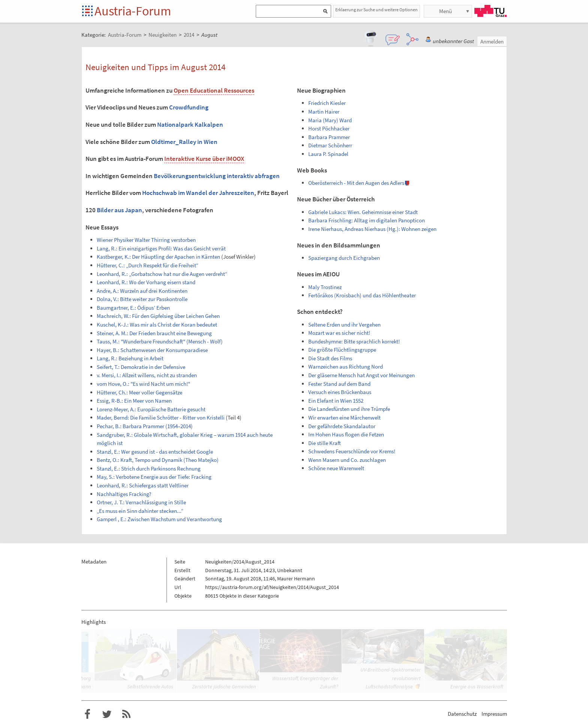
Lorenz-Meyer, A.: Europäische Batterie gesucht (151, 409)
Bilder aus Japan (119, 210)
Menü (445, 11)
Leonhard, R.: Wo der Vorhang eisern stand (146, 282)
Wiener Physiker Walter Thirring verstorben (146, 240)
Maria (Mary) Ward (330, 120)
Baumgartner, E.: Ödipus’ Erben (133, 308)
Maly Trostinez (325, 287)
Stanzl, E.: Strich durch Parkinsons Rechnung (149, 468)
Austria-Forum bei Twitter (107, 714)
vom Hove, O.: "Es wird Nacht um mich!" (143, 384)
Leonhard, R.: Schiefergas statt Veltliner (143, 485)
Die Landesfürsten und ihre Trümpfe (349, 409)
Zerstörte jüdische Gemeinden (224, 687)
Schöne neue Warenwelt (336, 468)
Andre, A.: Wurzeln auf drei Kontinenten (142, 291)
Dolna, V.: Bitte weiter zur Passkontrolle (142, 299)
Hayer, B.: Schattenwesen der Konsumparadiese (152, 350)
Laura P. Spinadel (328, 154)
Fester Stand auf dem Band (339, 384)
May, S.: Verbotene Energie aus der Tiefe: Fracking (154, 477)
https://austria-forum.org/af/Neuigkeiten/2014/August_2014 (272, 587)
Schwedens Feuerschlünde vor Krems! (352, 451)
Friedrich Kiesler (327, 103)
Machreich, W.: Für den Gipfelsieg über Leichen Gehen (158, 316)
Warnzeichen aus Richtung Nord (346, 366)
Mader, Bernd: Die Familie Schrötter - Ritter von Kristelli (161, 417)
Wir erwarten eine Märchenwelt (344, 417)
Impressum (494, 714)
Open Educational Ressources (214, 90)
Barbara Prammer (329, 137)
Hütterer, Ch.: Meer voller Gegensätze (139, 392)
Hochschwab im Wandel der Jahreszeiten (198, 193)
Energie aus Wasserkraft (477, 687)
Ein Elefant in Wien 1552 (336, 401)
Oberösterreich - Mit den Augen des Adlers (356, 183)
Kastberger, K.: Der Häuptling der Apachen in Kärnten (158, 257)
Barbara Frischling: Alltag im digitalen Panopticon (367, 220)
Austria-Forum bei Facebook (87, 714)
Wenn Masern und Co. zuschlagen (347, 460)
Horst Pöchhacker (329, 128)
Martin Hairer (324, 112)
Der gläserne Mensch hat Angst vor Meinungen (361, 375)
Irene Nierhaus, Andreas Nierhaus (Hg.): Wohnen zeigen (372, 229)
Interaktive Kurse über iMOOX (204, 159)
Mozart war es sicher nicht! (339, 333)
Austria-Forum (133, 11)
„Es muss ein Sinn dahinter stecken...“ (140, 511)
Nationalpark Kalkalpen (190, 124)
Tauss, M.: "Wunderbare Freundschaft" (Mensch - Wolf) (160, 341)
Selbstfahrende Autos (150, 687)
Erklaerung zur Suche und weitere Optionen (376, 10)
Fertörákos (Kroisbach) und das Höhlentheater (362, 295)
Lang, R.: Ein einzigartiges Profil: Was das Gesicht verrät (161, 248)
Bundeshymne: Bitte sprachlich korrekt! (354, 341)
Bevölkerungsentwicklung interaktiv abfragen (217, 176)
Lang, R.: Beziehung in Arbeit (130, 358)
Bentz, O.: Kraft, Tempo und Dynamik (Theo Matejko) (158, 460)
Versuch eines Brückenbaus (340, 392)
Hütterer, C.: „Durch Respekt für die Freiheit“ (148, 265)
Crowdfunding (189, 107)
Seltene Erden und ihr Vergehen (344, 325)
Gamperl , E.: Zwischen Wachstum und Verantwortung (159, 519)
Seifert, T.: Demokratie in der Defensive (141, 367)
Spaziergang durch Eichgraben (344, 258)
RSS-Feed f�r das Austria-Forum (126, 714)
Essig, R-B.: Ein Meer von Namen (134, 401)
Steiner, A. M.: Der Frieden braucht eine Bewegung (154, 333)
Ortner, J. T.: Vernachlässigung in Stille (141, 502)
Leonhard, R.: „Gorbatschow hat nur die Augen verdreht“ (162, 274)
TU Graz (490, 11)
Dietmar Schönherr (330, 145)
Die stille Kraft (325, 443)
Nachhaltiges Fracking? (124, 494)
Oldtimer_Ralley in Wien (184, 142)
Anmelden (492, 41)
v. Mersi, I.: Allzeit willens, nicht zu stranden (147, 375)
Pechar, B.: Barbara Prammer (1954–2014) (145, 426)
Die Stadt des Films (330, 358)
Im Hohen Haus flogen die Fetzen (346, 434)
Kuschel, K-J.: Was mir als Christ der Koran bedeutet (157, 325)
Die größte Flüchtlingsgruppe (342, 350)
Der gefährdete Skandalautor (342, 426)
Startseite (88, 11)
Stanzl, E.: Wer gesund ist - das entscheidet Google (155, 452)
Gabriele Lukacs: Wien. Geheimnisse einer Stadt (363, 212)
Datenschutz (462, 714)
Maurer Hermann (296, 579)
